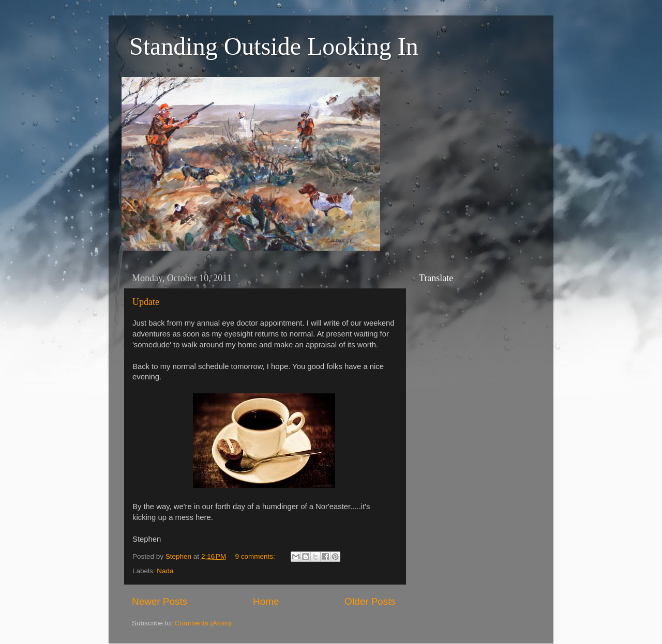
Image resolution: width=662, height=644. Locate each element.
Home (266, 601)
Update (146, 302)
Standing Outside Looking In (274, 46)
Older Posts (370, 601)
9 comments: (256, 556)
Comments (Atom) (203, 623)
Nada (165, 571)
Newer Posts (160, 601)
